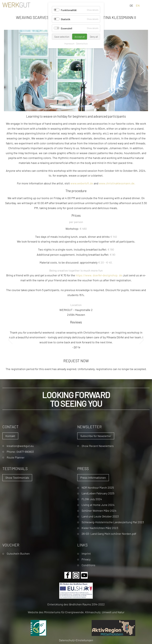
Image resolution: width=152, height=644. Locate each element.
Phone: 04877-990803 (20, 452)
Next (142, 70)
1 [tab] (75, 348)
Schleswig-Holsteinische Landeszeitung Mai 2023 (113, 522)
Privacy (86, 559)
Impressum (69, 43)
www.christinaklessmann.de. (117, 183)
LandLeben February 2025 (98, 493)
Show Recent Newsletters (98, 446)
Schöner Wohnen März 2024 (99, 510)
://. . (99, 275)
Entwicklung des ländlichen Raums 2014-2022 (76, 604)
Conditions (88, 565)
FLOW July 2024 (92, 499)
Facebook (68, 575)
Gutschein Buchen (18, 553)
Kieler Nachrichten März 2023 (100, 528)
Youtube (84, 575)
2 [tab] (77, 348)
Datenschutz (82, 43)
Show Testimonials (17, 477)
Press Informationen (93, 477)
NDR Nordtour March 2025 (98, 487)
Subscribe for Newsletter (96, 436)
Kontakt (10, 436)
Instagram (76, 575)
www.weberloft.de (82, 183)
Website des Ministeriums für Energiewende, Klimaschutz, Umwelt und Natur (76, 612)
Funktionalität (69, 10)
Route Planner (16, 457)
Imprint (86, 553)
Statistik (66, 19)
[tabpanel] (76, 340)
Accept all (80, 37)
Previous (10, 70)
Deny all (94, 37)
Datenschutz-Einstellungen (76, 640)
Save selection (62, 37)
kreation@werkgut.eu (20, 446)
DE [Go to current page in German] (131, 5)
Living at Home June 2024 (98, 505)
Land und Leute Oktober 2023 (100, 516)
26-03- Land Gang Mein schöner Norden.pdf (109, 534)
